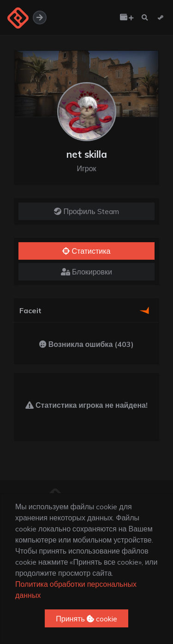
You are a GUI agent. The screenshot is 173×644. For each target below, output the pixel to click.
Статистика (86, 251)
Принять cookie (86, 619)
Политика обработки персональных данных (76, 590)
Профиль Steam (86, 211)
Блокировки (86, 272)
